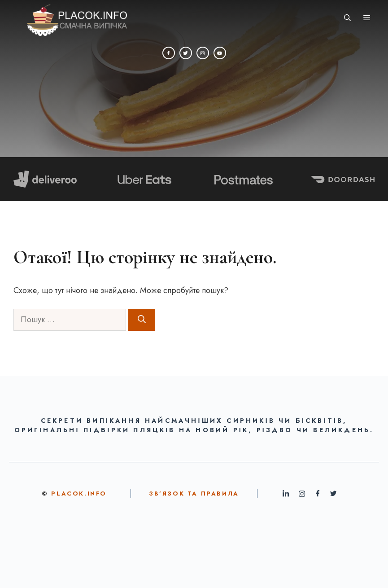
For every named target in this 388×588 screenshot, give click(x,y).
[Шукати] (142, 320)
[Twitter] (186, 53)
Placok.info (79, 494)
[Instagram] (203, 53)
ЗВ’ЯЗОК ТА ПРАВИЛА (194, 494)
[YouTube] (220, 53)
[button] (347, 18)
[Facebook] (169, 53)
